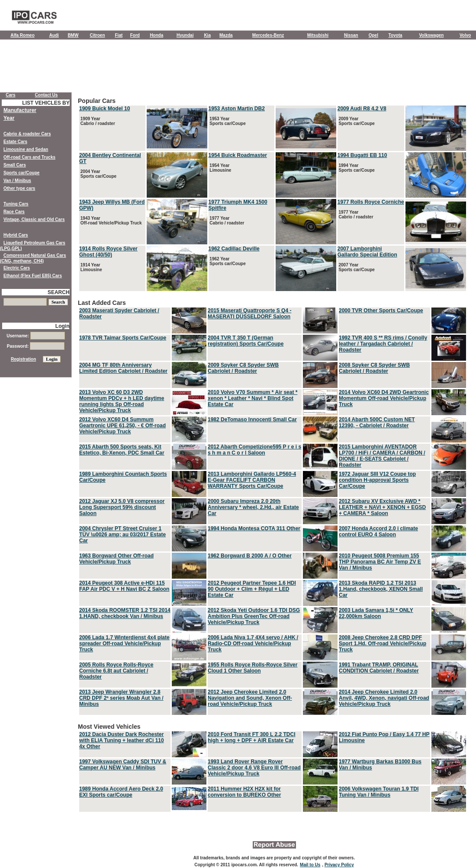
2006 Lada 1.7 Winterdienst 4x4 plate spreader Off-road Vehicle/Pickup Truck (124, 644)
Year (9, 118)
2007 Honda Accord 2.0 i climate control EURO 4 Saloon (378, 532)
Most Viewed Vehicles (273, 768)
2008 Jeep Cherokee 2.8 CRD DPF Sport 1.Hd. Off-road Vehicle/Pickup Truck (383, 644)
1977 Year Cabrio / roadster (227, 221)
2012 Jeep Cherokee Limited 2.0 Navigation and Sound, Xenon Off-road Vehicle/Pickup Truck (250, 698)
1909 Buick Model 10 (105, 109)
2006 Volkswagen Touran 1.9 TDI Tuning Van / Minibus (379, 792)
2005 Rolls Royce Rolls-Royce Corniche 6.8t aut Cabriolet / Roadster (116, 671)
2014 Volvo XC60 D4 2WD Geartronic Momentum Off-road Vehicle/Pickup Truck (384, 398)
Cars (10, 95)
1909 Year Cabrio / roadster (97, 121)
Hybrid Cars (16, 235)
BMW (73, 35)
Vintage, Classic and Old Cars (34, 219)
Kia (207, 35)
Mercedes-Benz (268, 35)
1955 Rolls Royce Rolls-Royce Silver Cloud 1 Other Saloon (252, 668)
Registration (23, 359)
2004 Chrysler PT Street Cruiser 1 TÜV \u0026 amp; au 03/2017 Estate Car (122, 535)
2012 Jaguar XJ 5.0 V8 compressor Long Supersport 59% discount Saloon (122, 507)
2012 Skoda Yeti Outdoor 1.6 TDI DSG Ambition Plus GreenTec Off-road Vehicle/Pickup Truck (254, 616)
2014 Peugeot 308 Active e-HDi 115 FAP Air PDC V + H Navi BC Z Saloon (124, 586)
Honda (156, 35)
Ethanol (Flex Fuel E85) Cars (33, 276)
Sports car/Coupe (21, 173)
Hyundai (185, 35)
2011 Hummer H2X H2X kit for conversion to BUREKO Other (244, 792)
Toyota (396, 35)
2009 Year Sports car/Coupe (356, 121)
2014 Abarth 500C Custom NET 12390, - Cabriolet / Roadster (377, 423)
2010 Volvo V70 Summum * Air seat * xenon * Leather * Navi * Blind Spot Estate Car (252, 398)
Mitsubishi (318, 35)
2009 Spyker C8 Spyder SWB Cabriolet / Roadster (243, 368)
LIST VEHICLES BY (46, 103)
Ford (135, 35)
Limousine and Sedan (26, 149)
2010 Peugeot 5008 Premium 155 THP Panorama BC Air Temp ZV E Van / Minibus (380, 562)
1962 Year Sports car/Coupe (227, 261)
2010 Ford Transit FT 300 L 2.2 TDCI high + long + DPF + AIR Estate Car (252, 737)
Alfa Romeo (23, 35)
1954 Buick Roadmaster (238, 155)
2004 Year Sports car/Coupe (98, 174)
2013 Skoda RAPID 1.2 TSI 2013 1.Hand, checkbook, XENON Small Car (381, 589)
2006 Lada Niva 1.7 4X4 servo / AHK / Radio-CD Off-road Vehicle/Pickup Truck (253, 644)
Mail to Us (310, 865)
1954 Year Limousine (220, 168)
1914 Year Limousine (91, 267)
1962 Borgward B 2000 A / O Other (250, 556)
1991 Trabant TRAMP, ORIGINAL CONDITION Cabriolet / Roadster (379, 668)
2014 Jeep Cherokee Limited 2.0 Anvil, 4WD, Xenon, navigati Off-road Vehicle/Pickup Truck (384, 698)
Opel (373, 35)
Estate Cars (15, 142)
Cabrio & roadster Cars (27, 134)
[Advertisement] (238, 68)
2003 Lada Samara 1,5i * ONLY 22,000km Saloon (376, 613)
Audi (54, 35)
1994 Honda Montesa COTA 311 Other (254, 528)
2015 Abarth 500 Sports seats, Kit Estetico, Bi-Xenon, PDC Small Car (122, 450)
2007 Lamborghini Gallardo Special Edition (367, 252)
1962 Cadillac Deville (234, 249)
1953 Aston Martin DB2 (237, 109)
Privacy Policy (339, 865)
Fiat (119, 35)
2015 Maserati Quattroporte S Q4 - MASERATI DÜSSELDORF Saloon (249, 314)
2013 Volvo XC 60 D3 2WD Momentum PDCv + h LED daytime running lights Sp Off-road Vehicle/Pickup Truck (122, 401)
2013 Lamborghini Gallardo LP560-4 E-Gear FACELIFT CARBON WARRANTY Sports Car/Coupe (252, 480)
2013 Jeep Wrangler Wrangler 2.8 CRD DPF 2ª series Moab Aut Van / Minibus (121, 698)
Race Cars (14, 212)
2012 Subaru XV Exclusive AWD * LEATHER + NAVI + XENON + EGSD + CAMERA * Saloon (382, 507)
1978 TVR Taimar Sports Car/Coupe (123, 338)
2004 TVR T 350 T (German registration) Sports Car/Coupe (246, 341)
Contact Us (47, 95)
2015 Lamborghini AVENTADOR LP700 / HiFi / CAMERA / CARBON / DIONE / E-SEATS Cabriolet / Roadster (382, 456)
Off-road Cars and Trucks (29, 157)
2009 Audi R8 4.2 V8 (362, 109)
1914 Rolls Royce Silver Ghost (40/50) (108, 252)
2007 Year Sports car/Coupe (356, 267)
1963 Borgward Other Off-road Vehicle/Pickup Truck (116, 559)
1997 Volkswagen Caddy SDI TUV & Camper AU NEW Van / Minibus (123, 765)
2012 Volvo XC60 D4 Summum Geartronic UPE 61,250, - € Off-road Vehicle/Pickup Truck (122, 426)
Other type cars (19, 188)
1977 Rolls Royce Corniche (371, 202)
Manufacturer (20, 110)
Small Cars (15, 165)
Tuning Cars (16, 204)
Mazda (226, 35)
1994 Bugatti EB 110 (362, 155)
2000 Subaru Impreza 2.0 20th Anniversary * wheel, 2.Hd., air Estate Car (253, 507)
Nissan (351, 35)
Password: (36, 346)
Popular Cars (273, 195)
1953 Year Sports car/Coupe (227, 121)
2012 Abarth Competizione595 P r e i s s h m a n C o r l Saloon (254, 450)
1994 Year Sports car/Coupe (356, 168)
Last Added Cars (273, 508)
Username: (35, 336)
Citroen (98, 35)
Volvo (465, 35)
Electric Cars (17, 268)
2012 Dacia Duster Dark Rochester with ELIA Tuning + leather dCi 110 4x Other (122, 740)
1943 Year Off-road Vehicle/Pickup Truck (111, 221)
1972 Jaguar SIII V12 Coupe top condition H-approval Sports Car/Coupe (377, 480)
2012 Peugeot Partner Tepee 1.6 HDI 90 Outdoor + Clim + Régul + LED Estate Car (252, 589)
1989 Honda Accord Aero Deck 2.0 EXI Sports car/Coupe (121, 792)
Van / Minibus (17, 181)
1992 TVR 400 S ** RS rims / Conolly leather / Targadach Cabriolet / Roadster (383, 344)
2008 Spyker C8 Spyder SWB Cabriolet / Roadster (374, 368)
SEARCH (59, 292)
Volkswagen (431, 35)
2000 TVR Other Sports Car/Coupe (381, 311)
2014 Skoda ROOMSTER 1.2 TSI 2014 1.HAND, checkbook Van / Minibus (125, 613)
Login (63, 326)
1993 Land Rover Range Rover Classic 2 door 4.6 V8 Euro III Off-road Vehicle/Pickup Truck (254, 768)
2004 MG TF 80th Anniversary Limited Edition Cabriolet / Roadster (123, 368)
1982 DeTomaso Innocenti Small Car (252, 420)
